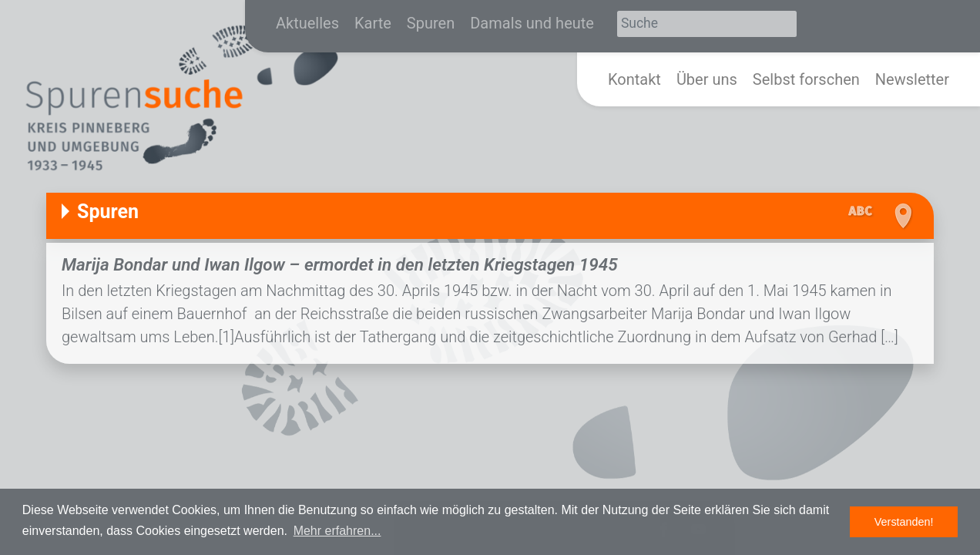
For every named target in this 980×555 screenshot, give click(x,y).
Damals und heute (532, 23)
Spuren (431, 23)
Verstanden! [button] (904, 522)
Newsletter (912, 79)
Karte (373, 23)
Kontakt (634, 79)
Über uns (707, 79)
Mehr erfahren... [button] (337, 531)
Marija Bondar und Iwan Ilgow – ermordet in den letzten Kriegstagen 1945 (340, 264)
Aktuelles (307, 23)
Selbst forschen (806, 79)
